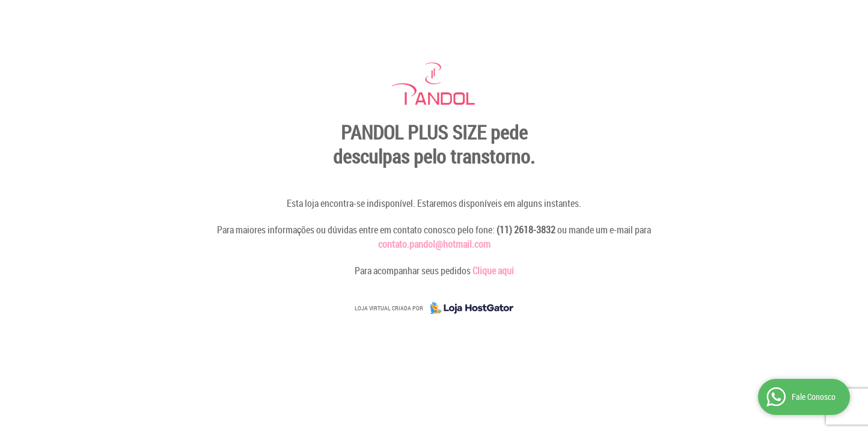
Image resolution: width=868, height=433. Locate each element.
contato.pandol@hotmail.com (434, 244)
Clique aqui (493, 271)
